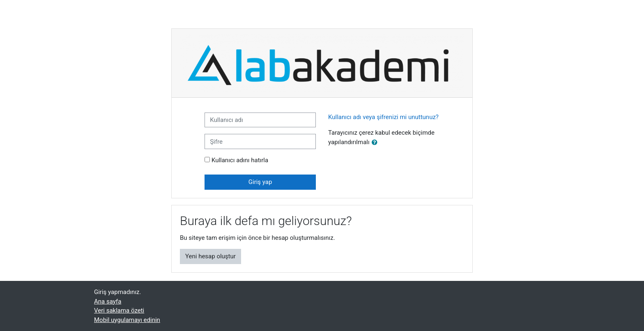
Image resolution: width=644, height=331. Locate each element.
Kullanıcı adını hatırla (240, 160)
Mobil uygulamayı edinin (127, 320)
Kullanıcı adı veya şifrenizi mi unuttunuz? (383, 117)
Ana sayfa (108, 301)
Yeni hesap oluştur (210, 256)
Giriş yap (260, 182)
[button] (376, 143)
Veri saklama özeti (119, 310)
